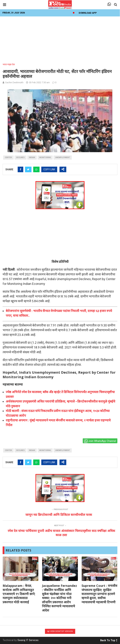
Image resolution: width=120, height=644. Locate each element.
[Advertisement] (60, 39)
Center (8, 157)
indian (32, 157)
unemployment (63, 157)
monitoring (45, 157)
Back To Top (109, 640)
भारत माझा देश (9, 64)
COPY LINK (49, 169)
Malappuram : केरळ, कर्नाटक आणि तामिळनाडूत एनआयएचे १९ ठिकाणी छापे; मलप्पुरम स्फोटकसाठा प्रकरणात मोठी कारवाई (19, 594)
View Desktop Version (60, 631)
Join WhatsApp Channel (100, 441)
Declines (20, 157)
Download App (88, 13)
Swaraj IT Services (28, 640)
